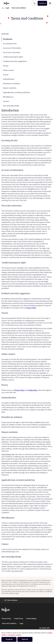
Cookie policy (32, 390)
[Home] (3, 8)
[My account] (50, 3)
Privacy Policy (31, 308)
